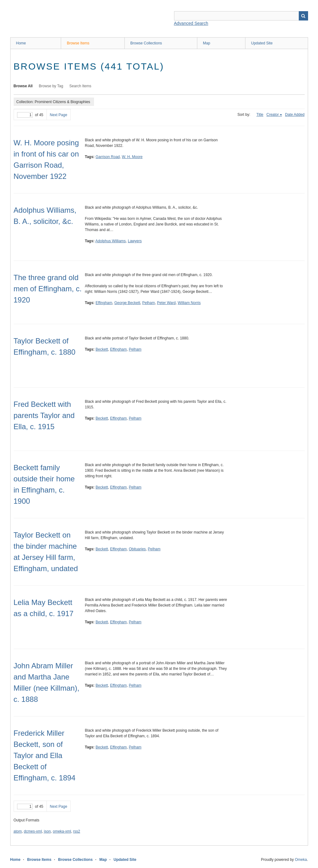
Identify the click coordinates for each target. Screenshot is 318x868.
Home (21, 43)
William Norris (189, 303)
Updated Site (262, 43)
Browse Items (78, 43)
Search (303, 16)
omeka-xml (62, 831)
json (47, 831)
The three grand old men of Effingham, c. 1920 (48, 289)
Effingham (104, 303)
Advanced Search (191, 23)
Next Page (59, 115)
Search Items (81, 86)
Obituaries (137, 549)
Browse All (23, 86)
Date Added (295, 115)
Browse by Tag (51, 86)
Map (206, 43)
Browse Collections (146, 43)
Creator (273, 115)
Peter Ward (166, 303)
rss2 (77, 831)
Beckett (102, 349)
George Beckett (127, 303)
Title (260, 115)
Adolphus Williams (110, 241)
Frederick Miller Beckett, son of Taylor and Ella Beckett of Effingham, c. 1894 (45, 755)
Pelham (149, 303)
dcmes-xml (33, 831)
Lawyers (135, 241)
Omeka (301, 860)
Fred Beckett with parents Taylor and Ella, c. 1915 (44, 415)
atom (18, 831)
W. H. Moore (132, 157)
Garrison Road (108, 157)
